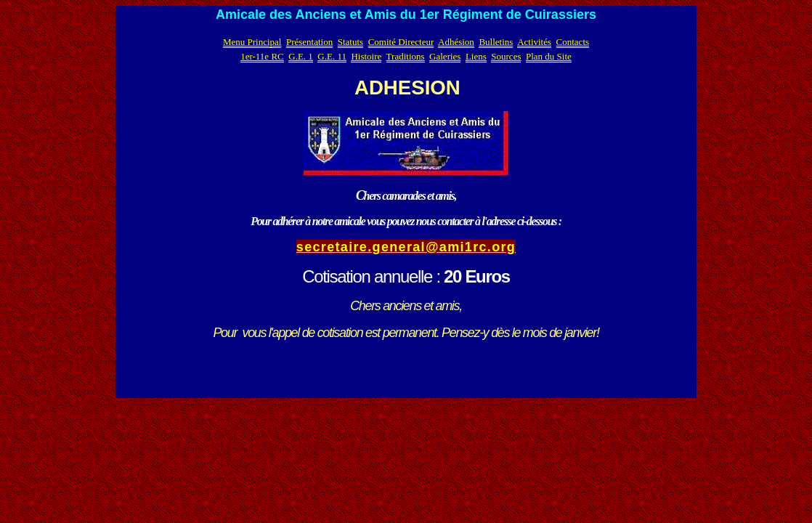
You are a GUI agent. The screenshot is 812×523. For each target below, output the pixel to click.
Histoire (366, 56)
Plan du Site (549, 56)
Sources (506, 56)
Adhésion (456, 42)
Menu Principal (252, 42)
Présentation (309, 42)
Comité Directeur (401, 42)
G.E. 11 (332, 56)
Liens (476, 56)
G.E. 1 (301, 56)
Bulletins (496, 42)
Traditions (406, 56)
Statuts (350, 42)
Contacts (573, 42)
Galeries (445, 56)
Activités (534, 42)
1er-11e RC (262, 56)
